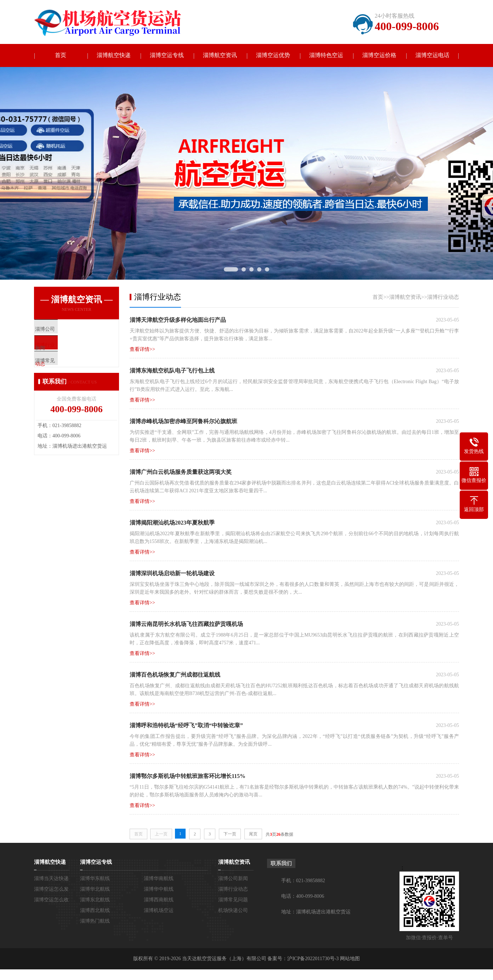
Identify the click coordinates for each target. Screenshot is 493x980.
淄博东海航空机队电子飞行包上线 (172, 371)
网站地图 (350, 959)
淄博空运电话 (432, 55)
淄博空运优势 (273, 55)
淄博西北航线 (95, 910)
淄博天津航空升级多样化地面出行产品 (178, 320)
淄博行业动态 (443, 297)
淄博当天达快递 (51, 878)
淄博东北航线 (95, 900)
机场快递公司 (233, 910)
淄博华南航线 (159, 878)
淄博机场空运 (159, 910)
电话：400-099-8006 (303, 896)
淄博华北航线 (95, 889)
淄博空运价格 (379, 55)
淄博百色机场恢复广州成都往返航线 (175, 675)
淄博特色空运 (326, 55)
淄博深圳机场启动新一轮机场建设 (172, 573)
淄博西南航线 (159, 900)
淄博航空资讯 (220, 55)
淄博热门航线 (95, 921)
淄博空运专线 (167, 55)
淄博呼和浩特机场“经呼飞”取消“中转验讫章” (186, 725)
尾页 (253, 834)
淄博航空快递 (114, 55)
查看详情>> (142, 349)
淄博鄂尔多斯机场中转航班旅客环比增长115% (188, 776)
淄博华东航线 (95, 878)
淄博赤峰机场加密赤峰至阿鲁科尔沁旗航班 (183, 421)
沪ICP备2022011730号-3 (313, 959)
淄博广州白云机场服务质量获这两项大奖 (181, 472)
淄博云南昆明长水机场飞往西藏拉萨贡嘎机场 (186, 624)
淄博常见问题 (233, 900)
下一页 (230, 834)
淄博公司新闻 (233, 878)
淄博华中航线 (159, 889)
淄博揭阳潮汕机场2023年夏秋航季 (172, 523)
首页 (61, 55)
